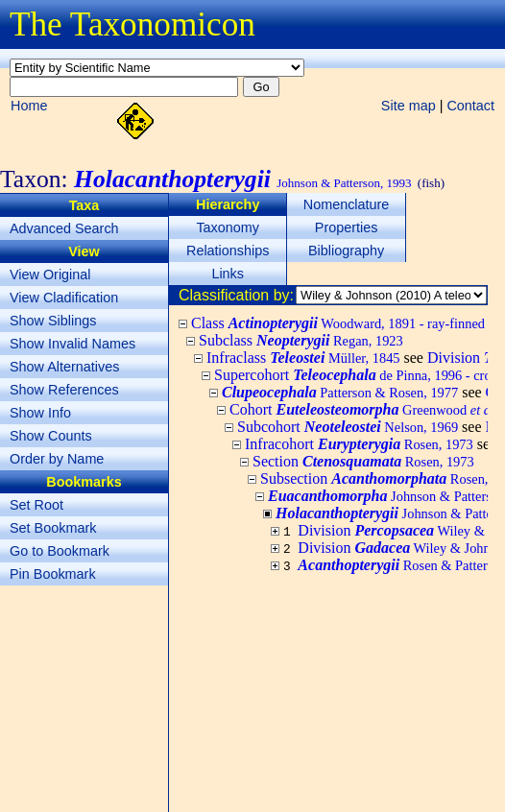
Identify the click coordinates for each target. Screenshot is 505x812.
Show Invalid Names (72, 344)
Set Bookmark (53, 528)
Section (363, 461)
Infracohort (359, 444)
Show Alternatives (64, 367)
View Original (50, 275)
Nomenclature (347, 204)
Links (228, 274)
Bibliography (346, 251)
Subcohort (348, 427)
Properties (347, 227)
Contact (470, 106)
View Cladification (64, 298)
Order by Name (57, 459)
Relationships (228, 251)
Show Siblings (53, 321)
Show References (64, 390)
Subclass (301, 340)
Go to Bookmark (60, 551)
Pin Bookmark (53, 574)
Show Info (40, 413)
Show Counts (51, 436)
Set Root (36, 505)
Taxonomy (228, 227)
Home (29, 106)
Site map (409, 106)
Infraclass (303, 358)
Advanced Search (64, 228)
